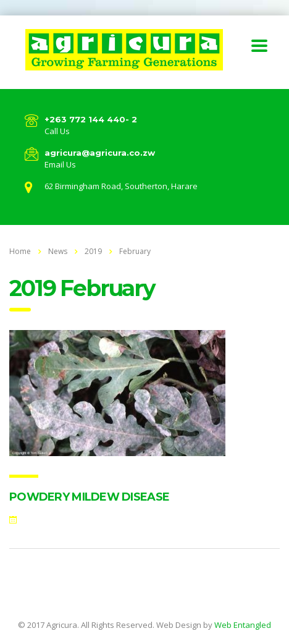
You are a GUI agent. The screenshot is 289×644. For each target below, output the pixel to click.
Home (20, 251)
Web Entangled (243, 625)
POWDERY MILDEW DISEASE (89, 497)
